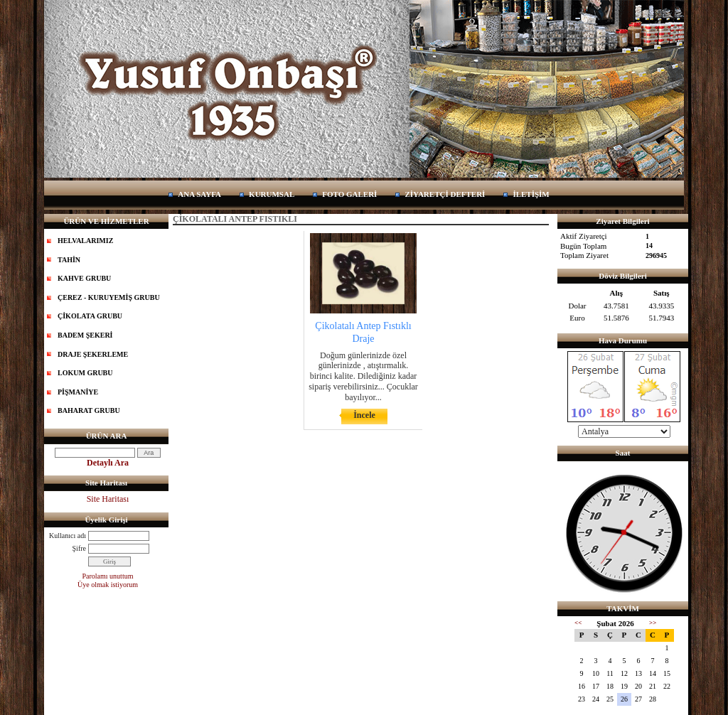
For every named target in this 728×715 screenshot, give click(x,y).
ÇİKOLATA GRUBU (90, 316)
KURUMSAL (272, 194)
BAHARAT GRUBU (89, 410)
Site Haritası (108, 499)
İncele (364, 415)
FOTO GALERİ (349, 194)
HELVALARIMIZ (85, 241)
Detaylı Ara (108, 463)
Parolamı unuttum (108, 576)
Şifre (79, 548)
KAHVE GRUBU (84, 278)
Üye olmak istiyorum (108, 585)
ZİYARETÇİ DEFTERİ (445, 194)
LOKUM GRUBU (85, 373)
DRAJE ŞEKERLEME (93, 354)
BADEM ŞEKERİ (85, 335)
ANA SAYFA (199, 194)
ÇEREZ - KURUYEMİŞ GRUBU (109, 297)
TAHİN (69, 260)
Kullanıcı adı (68, 536)
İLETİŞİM (531, 194)
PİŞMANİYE (78, 392)
